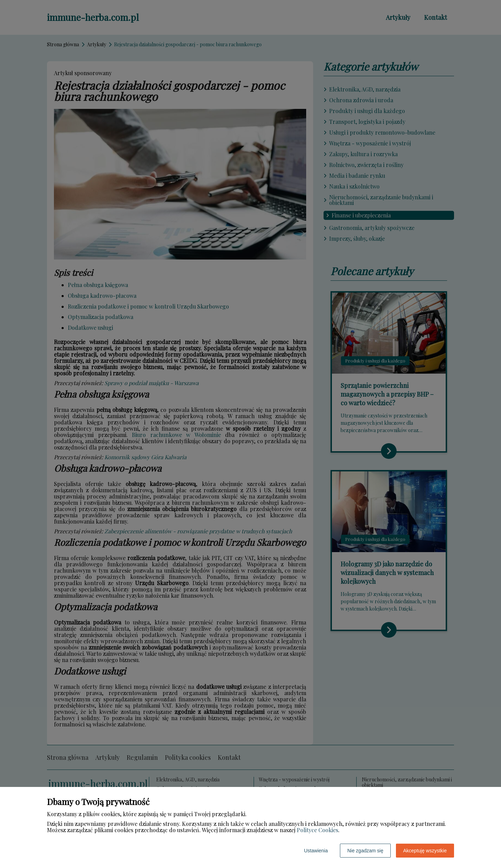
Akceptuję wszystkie (425, 851)
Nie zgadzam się (365, 851)
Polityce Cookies (317, 830)
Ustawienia (316, 851)
